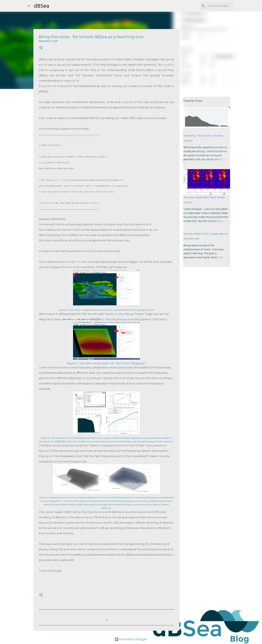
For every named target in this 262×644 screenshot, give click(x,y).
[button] (41, 48)
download (81, 129)
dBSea (41, 6)
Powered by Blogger (131, 639)
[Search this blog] (217, 6)
